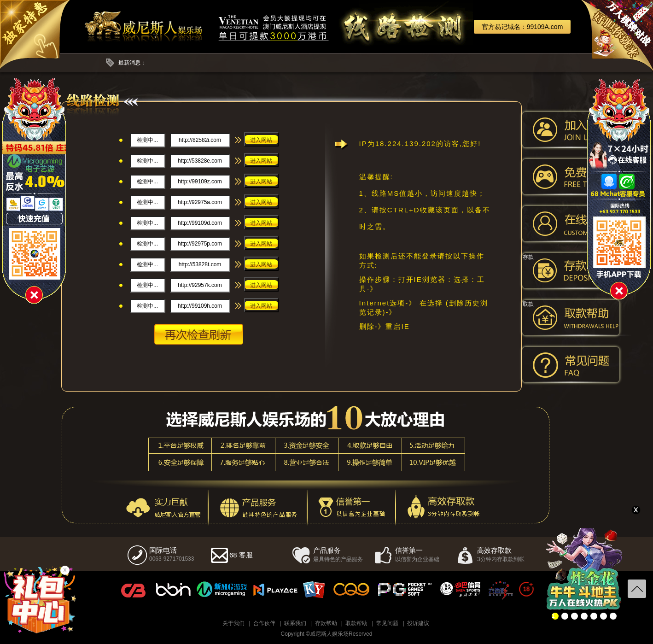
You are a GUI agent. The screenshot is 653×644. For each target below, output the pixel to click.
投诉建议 (418, 623)
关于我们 (233, 623)
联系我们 (295, 623)
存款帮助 (326, 623)
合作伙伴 (264, 623)
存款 (528, 257)
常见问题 (387, 623)
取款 (528, 304)
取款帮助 (356, 623)
